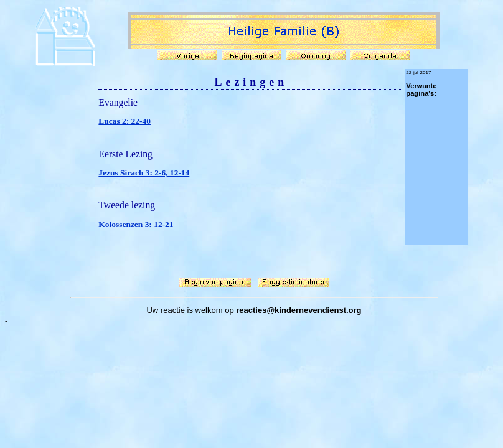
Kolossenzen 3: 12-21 (136, 224)
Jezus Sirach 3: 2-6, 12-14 (144, 173)
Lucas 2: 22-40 (125, 121)
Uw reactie (165, 310)
